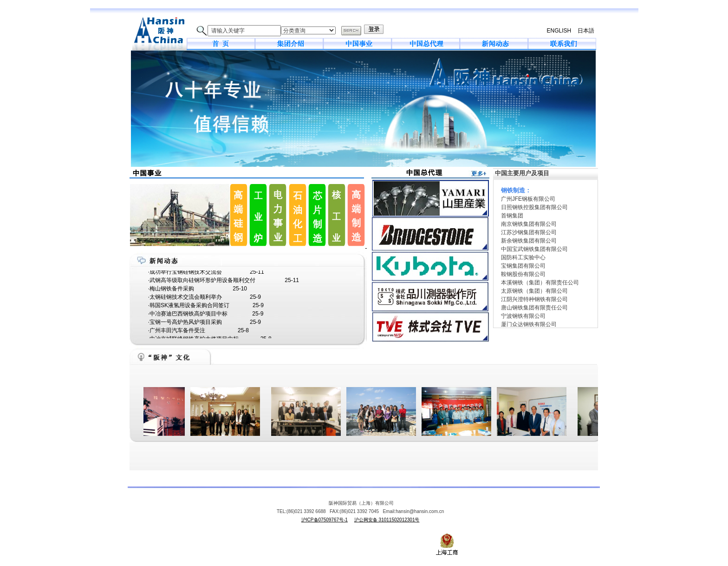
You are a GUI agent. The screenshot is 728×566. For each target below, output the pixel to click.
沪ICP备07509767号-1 (325, 520)
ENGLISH (559, 31)
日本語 (586, 31)
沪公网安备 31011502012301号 (387, 520)
